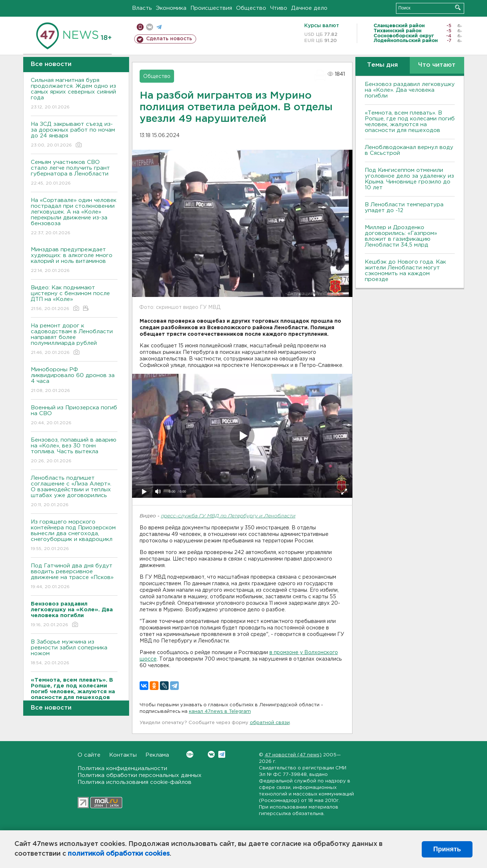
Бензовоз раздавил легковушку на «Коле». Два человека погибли (410, 90)
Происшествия (211, 8)
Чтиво (279, 8)
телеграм (159, 27)
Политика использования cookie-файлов (135, 782)
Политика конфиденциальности (122, 768)
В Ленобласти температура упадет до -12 (404, 208)
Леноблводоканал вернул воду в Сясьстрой (409, 150)
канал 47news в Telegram (220, 712)
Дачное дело (309, 8)
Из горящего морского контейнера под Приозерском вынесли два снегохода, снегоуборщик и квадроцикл (74, 536)
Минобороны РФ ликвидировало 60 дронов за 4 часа (74, 381)
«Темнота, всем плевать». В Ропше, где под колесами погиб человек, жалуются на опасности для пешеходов (410, 122)
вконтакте (150, 27)
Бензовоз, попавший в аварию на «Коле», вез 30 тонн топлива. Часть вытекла (74, 451)
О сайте (89, 755)
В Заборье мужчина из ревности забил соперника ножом (74, 653)
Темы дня (382, 65)
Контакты (123, 755)
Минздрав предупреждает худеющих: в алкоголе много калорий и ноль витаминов (74, 261)
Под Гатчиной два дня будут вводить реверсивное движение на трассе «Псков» (74, 577)
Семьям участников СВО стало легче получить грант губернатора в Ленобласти (74, 173)
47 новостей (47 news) (293, 755)
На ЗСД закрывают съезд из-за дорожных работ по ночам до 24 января (74, 135)
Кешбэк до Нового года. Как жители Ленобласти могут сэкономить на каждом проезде (405, 271)
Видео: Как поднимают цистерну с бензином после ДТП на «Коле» (74, 299)
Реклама (157, 755)
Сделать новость (169, 39)
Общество (251, 8)
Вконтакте (190, 754)
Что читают (437, 65)
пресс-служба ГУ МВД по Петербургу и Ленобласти (228, 516)
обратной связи (270, 723)
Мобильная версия (140, 27)
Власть (142, 8)
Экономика (171, 8)
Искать (458, 7)
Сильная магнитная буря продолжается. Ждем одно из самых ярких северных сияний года (74, 94)
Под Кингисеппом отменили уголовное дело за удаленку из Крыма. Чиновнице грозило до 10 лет (409, 179)
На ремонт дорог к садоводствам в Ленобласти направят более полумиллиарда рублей (74, 340)
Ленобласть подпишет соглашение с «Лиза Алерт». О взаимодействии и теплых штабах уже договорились (74, 492)
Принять (447, 849)
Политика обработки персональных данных (140, 775)
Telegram (222, 754)
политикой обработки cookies (119, 854)
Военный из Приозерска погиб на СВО (74, 416)
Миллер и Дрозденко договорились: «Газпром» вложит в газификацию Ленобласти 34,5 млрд (401, 236)
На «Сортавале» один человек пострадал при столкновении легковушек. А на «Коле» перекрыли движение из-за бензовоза (74, 217)
